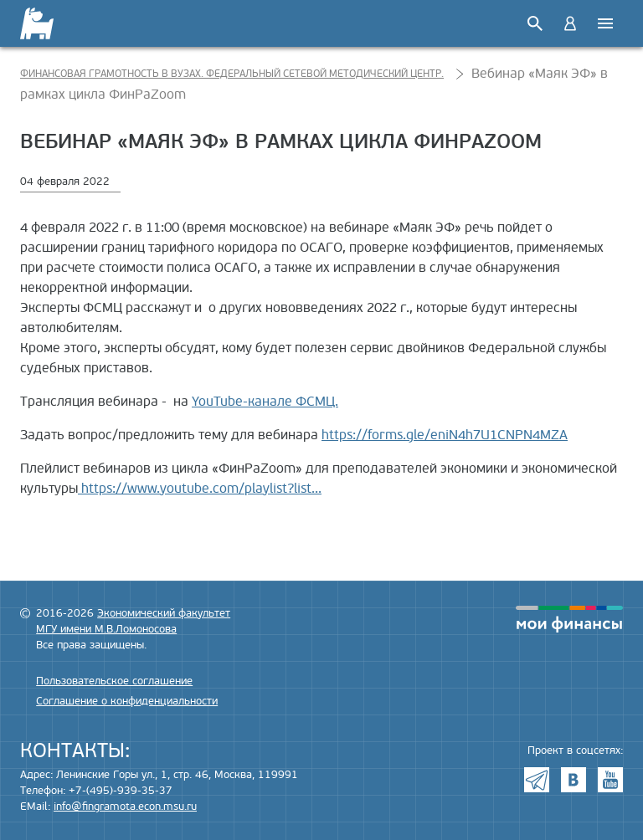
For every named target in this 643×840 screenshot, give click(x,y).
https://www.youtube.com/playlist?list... (200, 489)
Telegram (537, 780)
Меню (605, 23)
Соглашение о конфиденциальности (127, 701)
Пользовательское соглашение (114, 681)
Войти (570, 23)
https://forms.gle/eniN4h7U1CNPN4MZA (445, 435)
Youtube (610, 780)
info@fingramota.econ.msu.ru (125, 807)
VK (574, 780)
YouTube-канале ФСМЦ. (265, 402)
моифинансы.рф (569, 619)
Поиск (535, 23)
